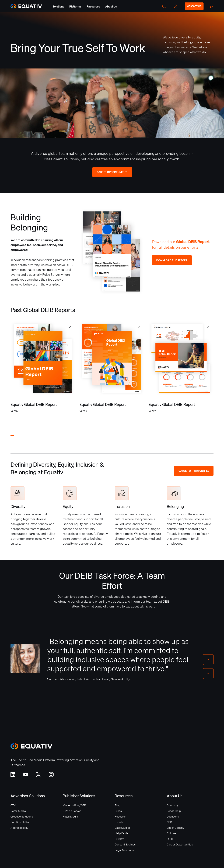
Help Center (122, 833)
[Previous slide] (208, 660)
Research (120, 816)
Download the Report (172, 260)
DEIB (170, 839)
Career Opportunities (112, 172)
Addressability (19, 828)
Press (118, 811)
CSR (169, 822)
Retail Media (18, 811)
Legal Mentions (124, 850)
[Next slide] (208, 674)
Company (173, 805)
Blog (117, 805)
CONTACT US (194, 6)
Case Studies (123, 828)
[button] (58, 6)
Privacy (119, 839)
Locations (173, 816)
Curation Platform (21, 822)
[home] (26, 6)
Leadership (174, 811)
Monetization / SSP (74, 805)
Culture (171, 833)
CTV (13, 805)
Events (119, 822)
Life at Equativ (175, 828)
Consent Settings (125, 844)
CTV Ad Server (72, 811)
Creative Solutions (22, 816)
